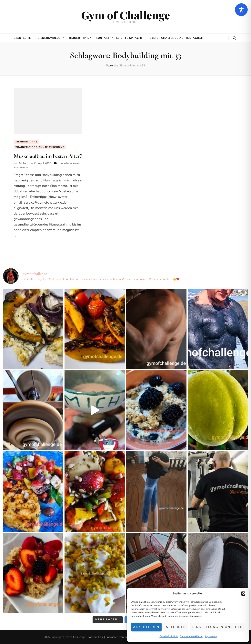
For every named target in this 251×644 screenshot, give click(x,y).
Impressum (211, 636)
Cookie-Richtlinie (169, 636)
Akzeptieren (146, 627)
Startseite (22, 38)
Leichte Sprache (130, 38)
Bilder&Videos (49, 38)
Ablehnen (176, 627)
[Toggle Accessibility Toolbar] (241, 10)
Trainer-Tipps (78, 38)
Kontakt (103, 38)
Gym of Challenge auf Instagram (176, 38)
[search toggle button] (234, 38)
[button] (243, 593)
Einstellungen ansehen (218, 627)
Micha (23, 163)
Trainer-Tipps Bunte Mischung (40, 147)
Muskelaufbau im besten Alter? (48, 156)
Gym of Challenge (126, 15)
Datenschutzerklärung (191, 636)
